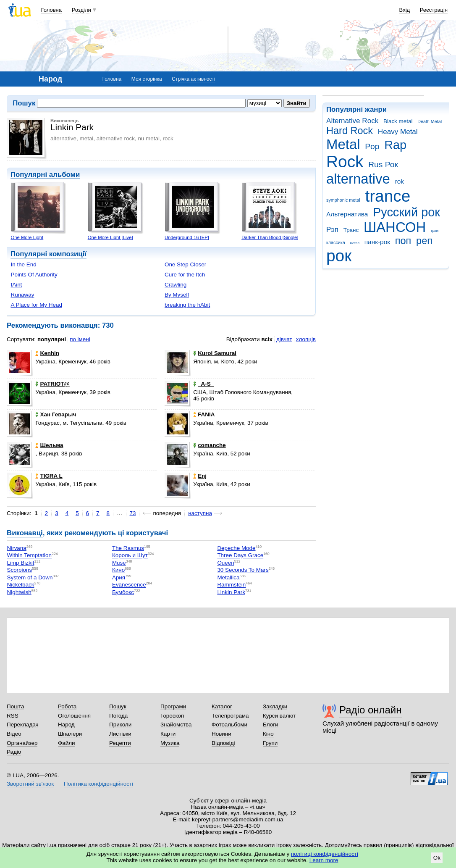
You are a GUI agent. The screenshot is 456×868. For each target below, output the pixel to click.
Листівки (120, 734)
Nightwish (19, 592)
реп (424, 241)
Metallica (228, 577)
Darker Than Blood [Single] (270, 237)
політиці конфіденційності (325, 854)
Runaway (22, 295)
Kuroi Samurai (215, 353)
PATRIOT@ (52, 384)
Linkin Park (231, 592)
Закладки (275, 706)
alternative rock (116, 138)
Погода (118, 716)
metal (86, 138)
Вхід (405, 10)
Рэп (332, 230)
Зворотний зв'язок (30, 784)
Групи (270, 743)
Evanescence (129, 585)
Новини (221, 734)
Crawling (176, 285)
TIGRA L (49, 476)
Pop (372, 146)
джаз (435, 231)
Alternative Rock (352, 121)
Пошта (15, 706)
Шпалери (70, 734)
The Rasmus (128, 548)
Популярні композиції (48, 254)
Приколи (120, 725)
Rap (395, 145)
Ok (437, 858)
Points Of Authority (34, 275)
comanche (209, 445)
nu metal (149, 138)
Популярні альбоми (45, 175)
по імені (80, 339)
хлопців (306, 339)
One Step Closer (185, 264)
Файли (67, 743)
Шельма (49, 445)
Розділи (81, 10)
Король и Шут (130, 556)
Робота (67, 706)
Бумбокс (123, 592)
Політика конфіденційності (98, 784)
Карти (168, 734)
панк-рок (377, 242)
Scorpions (19, 570)
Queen (225, 563)
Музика (170, 743)
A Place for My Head (36, 305)
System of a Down (30, 577)
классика (336, 242)
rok (400, 181)
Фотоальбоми (229, 725)
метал (355, 243)
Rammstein (231, 585)
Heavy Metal (398, 132)
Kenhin (47, 353)
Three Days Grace (240, 556)
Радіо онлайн (371, 710)
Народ (66, 725)
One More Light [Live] (110, 237)
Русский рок (406, 212)
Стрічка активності (193, 79)
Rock (345, 162)
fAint (16, 285)
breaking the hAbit (187, 305)
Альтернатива (347, 214)
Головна (51, 10)
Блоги (271, 725)
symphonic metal (343, 200)
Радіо (14, 752)
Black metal (398, 121)
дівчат (284, 339)
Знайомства (176, 725)
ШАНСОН (395, 227)
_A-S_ (203, 384)
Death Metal (430, 121)
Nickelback (20, 585)
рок (339, 256)
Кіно (268, 734)
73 (133, 513)
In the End (23, 264)
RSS (13, 716)
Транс (351, 230)
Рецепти (120, 743)
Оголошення (74, 716)
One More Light (27, 237)
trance (388, 196)
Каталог (222, 706)
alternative (358, 179)
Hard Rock (350, 131)
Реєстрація (434, 10)
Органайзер (22, 743)
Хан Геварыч (56, 414)
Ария (119, 577)
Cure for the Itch (185, 275)
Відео (14, 734)
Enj (200, 476)
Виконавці (25, 533)
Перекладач (22, 725)
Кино (118, 570)
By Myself (177, 295)
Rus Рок (383, 164)
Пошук (118, 706)
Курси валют (279, 716)
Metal (343, 144)
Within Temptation (29, 556)
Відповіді (223, 743)
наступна (200, 513)
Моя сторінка (147, 79)
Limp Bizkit (20, 563)
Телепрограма (230, 716)
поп (403, 241)
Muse (119, 563)
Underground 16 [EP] (187, 237)
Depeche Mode (236, 548)
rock (168, 138)
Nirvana (16, 548)
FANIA (204, 414)
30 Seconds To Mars (243, 570)
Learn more (324, 860)
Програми (173, 706)
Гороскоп (172, 716)
